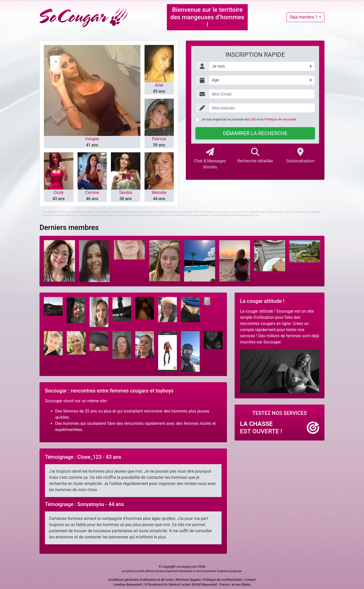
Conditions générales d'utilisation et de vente (141, 580)
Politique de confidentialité (222, 580)
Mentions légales (188, 580)
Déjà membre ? (304, 17)
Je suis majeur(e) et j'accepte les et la (249, 119)
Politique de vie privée (280, 119)
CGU (253, 119)
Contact (250, 580)
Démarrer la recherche (255, 133)
